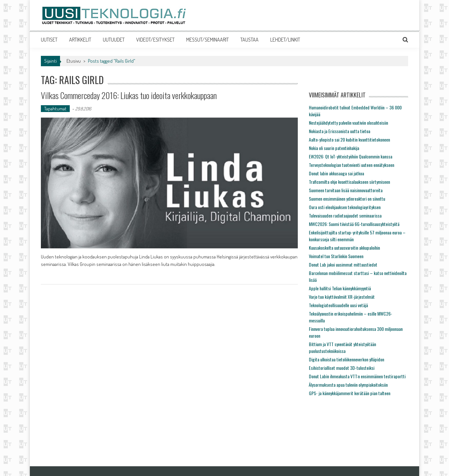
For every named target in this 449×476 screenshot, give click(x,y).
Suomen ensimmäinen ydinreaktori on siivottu (347, 199)
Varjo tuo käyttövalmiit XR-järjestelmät (342, 297)
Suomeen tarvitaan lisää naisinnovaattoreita (346, 190)
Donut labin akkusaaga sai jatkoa (336, 173)
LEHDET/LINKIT (285, 40)
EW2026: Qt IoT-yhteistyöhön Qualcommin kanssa (351, 156)
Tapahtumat (55, 109)
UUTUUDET (114, 40)
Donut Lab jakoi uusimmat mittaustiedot (343, 264)
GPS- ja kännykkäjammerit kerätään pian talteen (350, 393)
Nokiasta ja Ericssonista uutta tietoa (340, 131)
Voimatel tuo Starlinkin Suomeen (336, 256)
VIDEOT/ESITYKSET (155, 40)
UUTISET (49, 40)
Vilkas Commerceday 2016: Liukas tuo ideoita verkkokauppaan (129, 95)
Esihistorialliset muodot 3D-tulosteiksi (342, 368)
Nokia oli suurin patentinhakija (334, 148)
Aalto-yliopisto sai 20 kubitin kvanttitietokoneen (349, 139)
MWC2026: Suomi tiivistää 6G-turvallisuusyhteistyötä (354, 224)
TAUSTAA (249, 40)
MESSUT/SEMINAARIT (207, 40)
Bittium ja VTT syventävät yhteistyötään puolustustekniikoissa (342, 347)
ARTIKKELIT (80, 40)
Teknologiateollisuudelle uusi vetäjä (338, 305)
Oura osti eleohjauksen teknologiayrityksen (345, 207)
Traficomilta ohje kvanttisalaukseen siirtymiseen (349, 182)
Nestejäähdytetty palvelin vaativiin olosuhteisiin (348, 123)
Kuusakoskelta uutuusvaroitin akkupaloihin (344, 248)
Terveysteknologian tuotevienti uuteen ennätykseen (352, 165)
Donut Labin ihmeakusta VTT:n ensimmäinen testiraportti (357, 376)
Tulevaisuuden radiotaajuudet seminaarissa (345, 215)
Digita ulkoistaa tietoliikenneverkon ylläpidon (346, 359)
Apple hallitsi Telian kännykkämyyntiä (340, 288)
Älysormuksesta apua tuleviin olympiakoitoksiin (348, 385)
